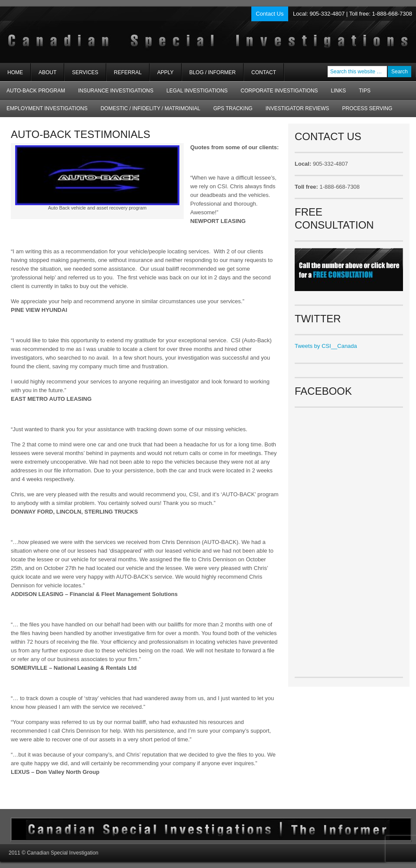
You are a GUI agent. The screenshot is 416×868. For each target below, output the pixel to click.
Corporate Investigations (279, 91)
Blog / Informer (213, 72)
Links (339, 91)
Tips (365, 91)
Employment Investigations (44, 111)
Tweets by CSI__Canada (326, 346)
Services (81, 75)
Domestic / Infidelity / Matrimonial (150, 108)
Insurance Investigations (116, 91)
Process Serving (367, 108)
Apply (166, 72)
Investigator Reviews (297, 108)
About (44, 75)
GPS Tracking (233, 108)
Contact (264, 72)
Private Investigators (103, 35)
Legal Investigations (197, 91)
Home (15, 72)
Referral (128, 72)
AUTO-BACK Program (32, 93)
